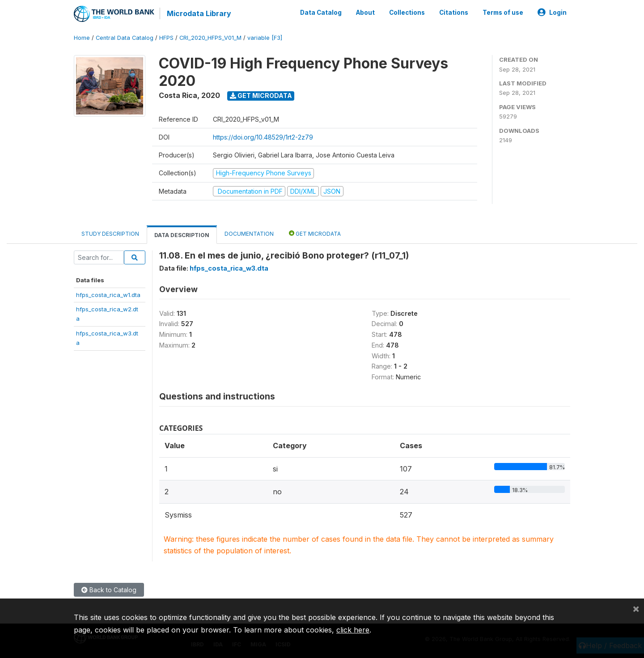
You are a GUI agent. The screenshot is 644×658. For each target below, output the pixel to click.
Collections (407, 13)
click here (353, 630)
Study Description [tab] (110, 234)
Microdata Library (199, 13)
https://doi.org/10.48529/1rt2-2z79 (263, 137)
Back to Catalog (109, 590)
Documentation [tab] (249, 234)
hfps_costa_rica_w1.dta (108, 295)
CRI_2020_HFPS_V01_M (210, 38)
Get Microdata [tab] (315, 233)
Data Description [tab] (182, 235)
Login (552, 13)
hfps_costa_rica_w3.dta (229, 268)
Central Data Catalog (125, 38)
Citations (454, 13)
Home (82, 38)
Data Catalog (321, 13)
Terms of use (503, 13)
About (365, 13)
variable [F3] (265, 38)
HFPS (166, 38)
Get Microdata (261, 96)
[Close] (636, 608)
